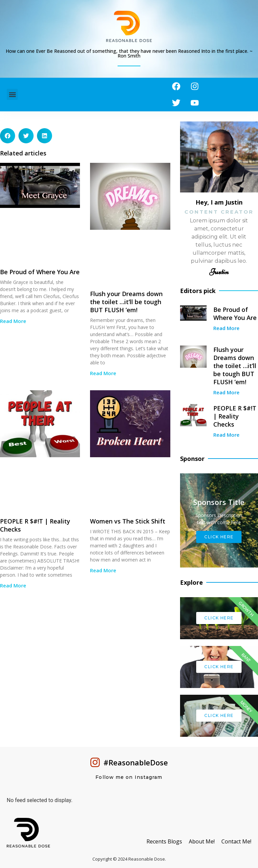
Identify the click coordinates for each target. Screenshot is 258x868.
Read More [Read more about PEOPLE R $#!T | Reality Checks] (13, 585)
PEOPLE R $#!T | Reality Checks (235, 416)
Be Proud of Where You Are (40, 272)
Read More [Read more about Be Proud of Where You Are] (13, 321)
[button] (12, 95)
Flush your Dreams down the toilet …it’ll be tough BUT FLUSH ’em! (126, 302)
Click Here (219, 537)
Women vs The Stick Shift (128, 521)
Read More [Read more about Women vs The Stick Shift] (103, 570)
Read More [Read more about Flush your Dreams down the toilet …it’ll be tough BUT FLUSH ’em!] (103, 373)
